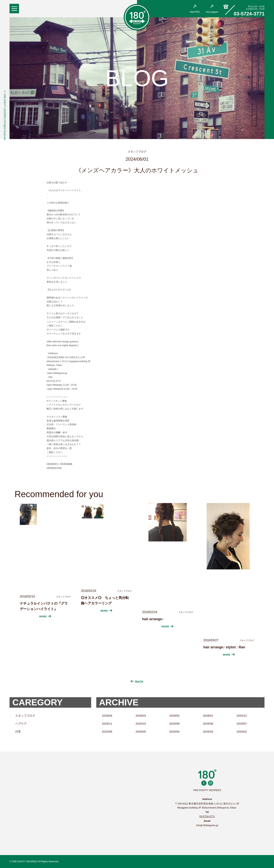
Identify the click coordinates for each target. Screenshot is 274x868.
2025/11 (107, 724)
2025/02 (242, 732)
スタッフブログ (25, 716)
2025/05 (141, 732)
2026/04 (107, 716)
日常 (18, 732)
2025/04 (174, 732)
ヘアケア (21, 724)
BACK (137, 682)
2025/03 (208, 732)
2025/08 (208, 724)
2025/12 (242, 716)
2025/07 (242, 724)
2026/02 (174, 716)
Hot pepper (212, 9)
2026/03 (141, 716)
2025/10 (141, 724)
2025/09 (174, 724)
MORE (45, 616)
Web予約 (195, 9)
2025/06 (107, 732)
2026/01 (208, 716)
